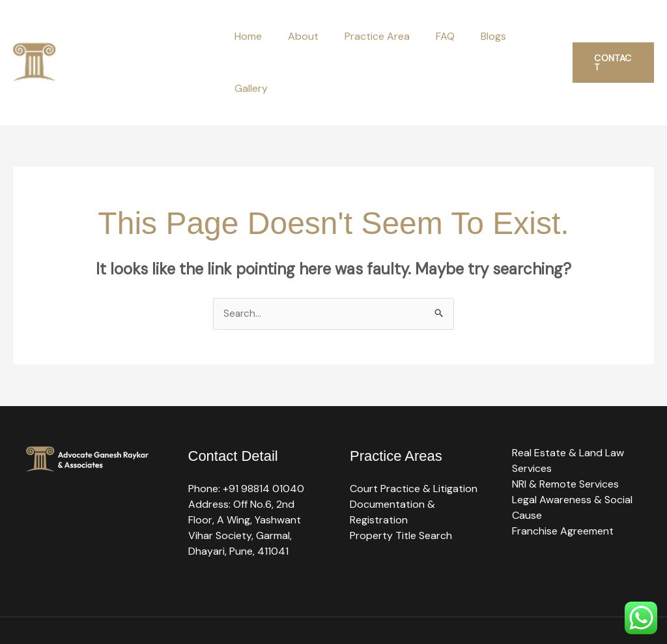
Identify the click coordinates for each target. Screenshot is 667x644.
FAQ (435, 36)
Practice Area (372, 36)
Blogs (478, 36)
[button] (611, 37)
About (303, 36)
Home (253, 36)
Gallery (528, 36)
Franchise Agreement (563, 479)
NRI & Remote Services (565, 432)
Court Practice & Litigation (414, 437)
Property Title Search (401, 484)
